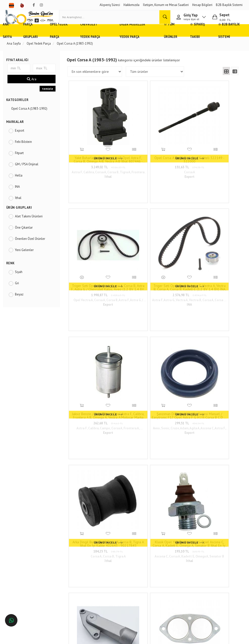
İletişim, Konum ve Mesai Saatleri (166, 5)
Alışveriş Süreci (110, 5)
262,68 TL (90, 228)
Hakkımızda (131, 5)
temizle (49, 99)
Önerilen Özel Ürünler (33, 249)
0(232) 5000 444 (113, 557)
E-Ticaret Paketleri (122, 638)
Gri (20, 294)
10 (182, 347)
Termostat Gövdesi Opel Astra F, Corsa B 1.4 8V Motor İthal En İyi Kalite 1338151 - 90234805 (90, 302)
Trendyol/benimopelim (115, 589)
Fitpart (22, 164)
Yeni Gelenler (27, 261)
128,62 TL (133, 310)
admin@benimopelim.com (114, 579)
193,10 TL (218, 228)
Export (23, 141)
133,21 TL (218, 310)
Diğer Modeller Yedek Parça (135, 41)
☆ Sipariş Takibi (194, 41)
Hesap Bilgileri (202, 5)
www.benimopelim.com (155, 407)
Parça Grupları (37, 41)
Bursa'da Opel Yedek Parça (29, 568)
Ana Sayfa (15, 41)
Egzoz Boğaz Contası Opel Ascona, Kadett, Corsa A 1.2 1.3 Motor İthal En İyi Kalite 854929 (133, 302)
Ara (34, 90)
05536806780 (110, 567)
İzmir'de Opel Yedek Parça (28, 582)
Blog (56, 570)
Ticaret (99, 638)
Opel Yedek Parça (64, 41)
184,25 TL (175, 228)
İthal (21, 209)
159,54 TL (175, 310)
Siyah (22, 283)
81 (199, 347)
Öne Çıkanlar (27, 238)
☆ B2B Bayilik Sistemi (223, 41)
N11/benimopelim (112, 598)
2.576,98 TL (218, 145)
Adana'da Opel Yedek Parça (29, 553)
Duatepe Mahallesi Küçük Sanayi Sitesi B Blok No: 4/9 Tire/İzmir (116, 546)
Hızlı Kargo (60, 541)
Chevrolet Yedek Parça (97, 41)
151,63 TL (133, 145)
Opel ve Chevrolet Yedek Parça (27, 543)
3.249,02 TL (90, 145)
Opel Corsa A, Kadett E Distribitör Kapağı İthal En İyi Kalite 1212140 (175, 302)
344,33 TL (90, 310)
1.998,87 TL (175, 145)
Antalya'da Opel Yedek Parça (30, 575)
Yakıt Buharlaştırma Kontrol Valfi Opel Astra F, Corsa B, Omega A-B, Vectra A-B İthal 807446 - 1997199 (90, 137)
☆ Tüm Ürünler (167, 41)
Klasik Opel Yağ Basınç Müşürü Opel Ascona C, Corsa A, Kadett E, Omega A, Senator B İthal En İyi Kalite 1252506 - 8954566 (218, 220)
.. (190, 347)
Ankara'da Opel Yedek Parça (29, 560)
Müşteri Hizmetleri (65, 548)
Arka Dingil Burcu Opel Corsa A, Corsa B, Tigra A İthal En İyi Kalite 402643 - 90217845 (175, 220)
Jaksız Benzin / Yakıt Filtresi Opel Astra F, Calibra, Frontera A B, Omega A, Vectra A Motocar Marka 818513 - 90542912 (90, 220)
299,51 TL (133, 228)
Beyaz (22, 305)
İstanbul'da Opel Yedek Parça (30, 590)
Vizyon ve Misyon (64, 563)
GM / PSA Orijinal (30, 175)
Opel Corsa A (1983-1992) (32, 119)
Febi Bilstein (26, 152)
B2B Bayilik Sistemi (229, 5)
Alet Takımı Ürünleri (32, 227)
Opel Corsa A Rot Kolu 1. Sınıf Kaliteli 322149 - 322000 (133, 137)
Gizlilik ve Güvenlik (66, 556)
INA (20, 197)
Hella (22, 186)
